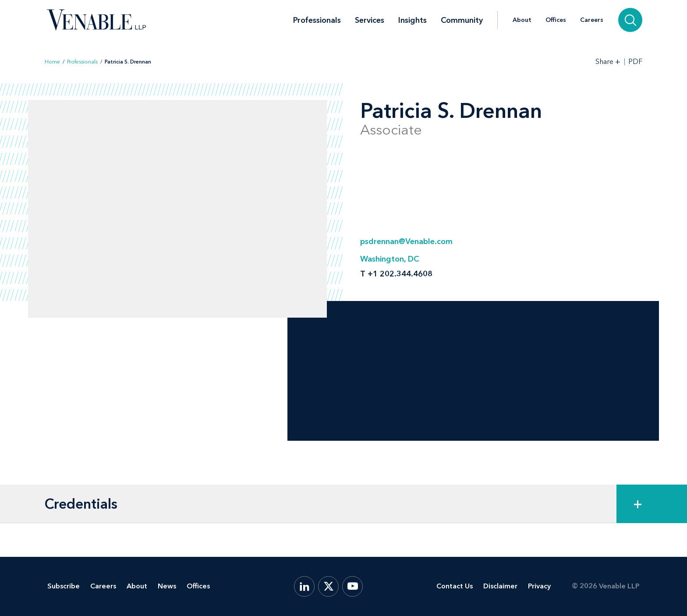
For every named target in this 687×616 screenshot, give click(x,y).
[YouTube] (352, 586)
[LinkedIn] (304, 586)
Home (52, 62)
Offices (556, 20)
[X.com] (328, 586)
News (167, 586)
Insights (413, 20)
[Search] (630, 20)
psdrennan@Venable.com (406, 241)
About (522, 20)
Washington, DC (390, 259)
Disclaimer (500, 586)
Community (462, 20)
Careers (592, 20)
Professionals (317, 20)
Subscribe (64, 586)
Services (370, 20)
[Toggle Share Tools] (608, 62)
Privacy (539, 586)
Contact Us (455, 586)
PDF (635, 62)
